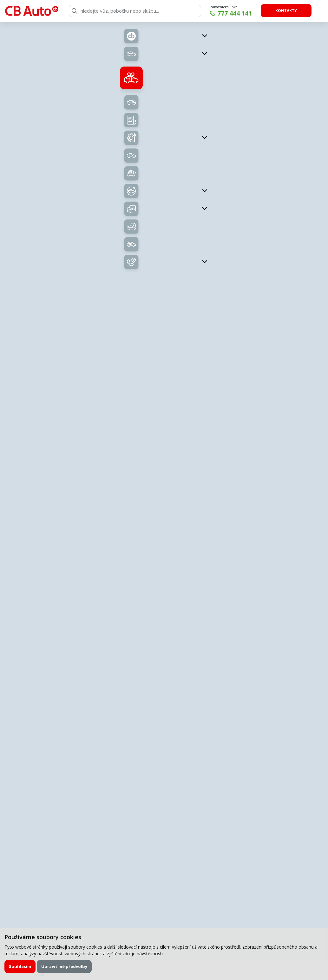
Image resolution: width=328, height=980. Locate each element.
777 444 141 (235, 13)
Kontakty (286, 11)
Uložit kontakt (272, 471)
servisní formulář (142, 705)
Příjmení (194, 716)
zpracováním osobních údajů (123, 842)
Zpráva (68, 763)
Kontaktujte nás (268, 282)
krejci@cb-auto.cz (272, 552)
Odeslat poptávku (258, 842)
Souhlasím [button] (20, 966)
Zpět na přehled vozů (91, 39)
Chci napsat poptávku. (245, 669)
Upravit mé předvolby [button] (64, 966)
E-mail (67, 740)
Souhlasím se (110, 842)
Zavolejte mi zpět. (118, 669)
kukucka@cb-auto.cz (272, 463)
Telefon (194, 740)
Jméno (68, 716)
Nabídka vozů (135, 214)
